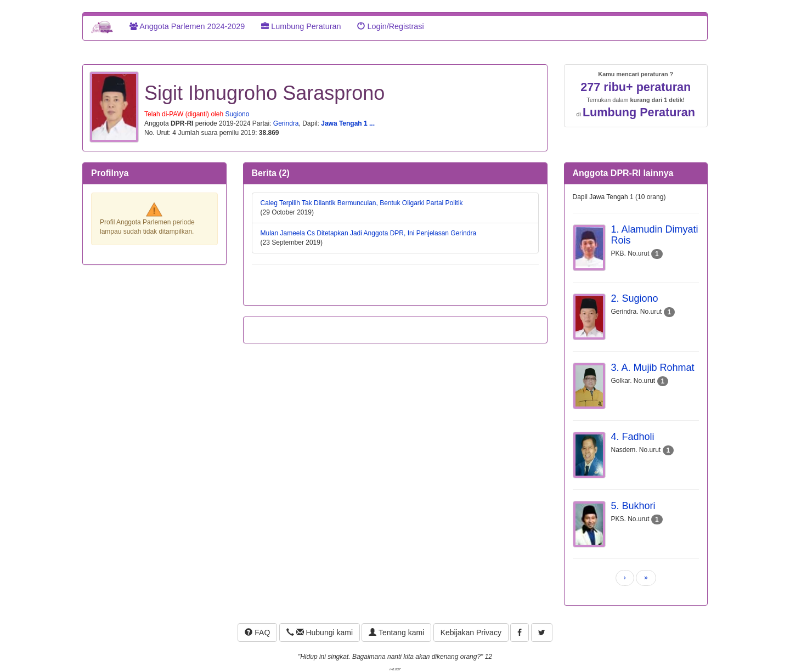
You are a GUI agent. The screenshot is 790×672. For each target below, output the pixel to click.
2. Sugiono (635, 298)
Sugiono (237, 114)
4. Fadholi (633, 437)
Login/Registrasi (390, 26)
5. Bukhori (633, 506)
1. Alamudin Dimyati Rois (655, 235)
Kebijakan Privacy (471, 633)
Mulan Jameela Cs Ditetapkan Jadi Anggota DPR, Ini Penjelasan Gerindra (369, 233)
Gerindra (286, 123)
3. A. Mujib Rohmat (653, 368)
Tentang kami (396, 633)
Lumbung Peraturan (301, 26)
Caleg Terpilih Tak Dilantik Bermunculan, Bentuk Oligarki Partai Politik (362, 203)
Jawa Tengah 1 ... (348, 123)
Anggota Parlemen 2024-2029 (187, 26)
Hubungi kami (320, 633)
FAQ (257, 633)
